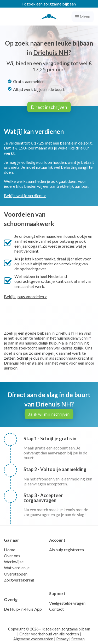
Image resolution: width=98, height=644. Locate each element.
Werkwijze (14, 562)
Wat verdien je (17, 568)
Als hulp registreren (67, 550)
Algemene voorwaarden (33, 639)
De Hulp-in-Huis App (23, 609)
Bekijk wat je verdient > (25, 195)
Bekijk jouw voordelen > (25, 296)
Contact (56, 609)
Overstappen (16, 574)
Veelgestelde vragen (67, 603)
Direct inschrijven (49, 107)
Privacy (62, 639)
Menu (83, 17)
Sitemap (78, 639)
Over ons (12, 556)
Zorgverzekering (19, 580)
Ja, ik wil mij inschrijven (49, 414)
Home (10, 550)
